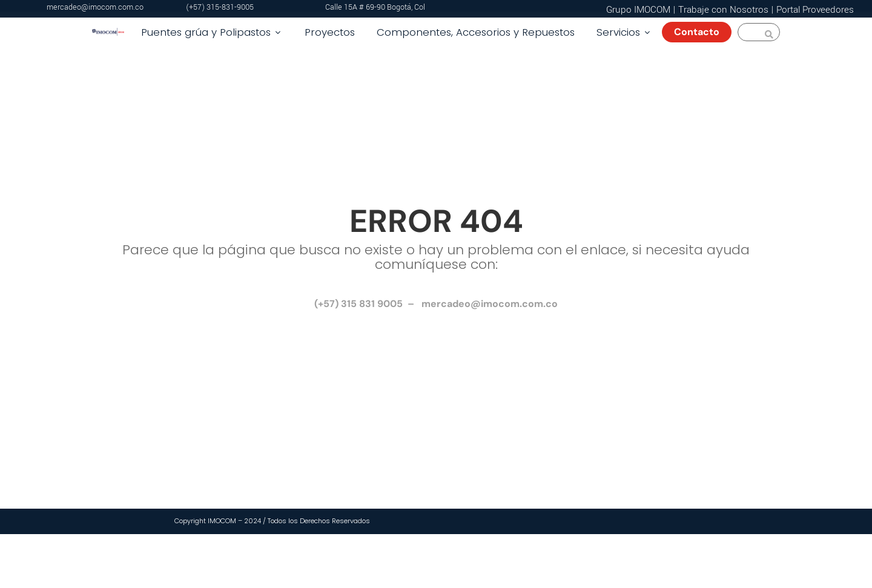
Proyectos (330, 32)
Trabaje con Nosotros (723, 10)
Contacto (702, 32)
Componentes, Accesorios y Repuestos (476, 32)
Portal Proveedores (815, 10)
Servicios (624, 32)
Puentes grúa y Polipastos (212, 32)
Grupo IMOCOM (638, 10)
